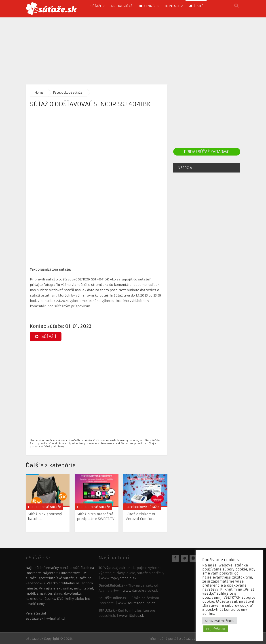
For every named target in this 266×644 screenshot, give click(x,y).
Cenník (148, 6)
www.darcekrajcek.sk (140, 591)
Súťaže (96, 6)
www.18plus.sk (131, 616)
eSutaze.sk (34, 639)
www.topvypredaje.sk (118, 578)
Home (39, 93)
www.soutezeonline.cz (136, 603)
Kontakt (172, 6)
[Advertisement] (133, 49)
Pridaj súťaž (122, 6)
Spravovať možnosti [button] (220, 621)
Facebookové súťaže (68, 93)
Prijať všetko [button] (216, 629)
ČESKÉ (196, 6)
